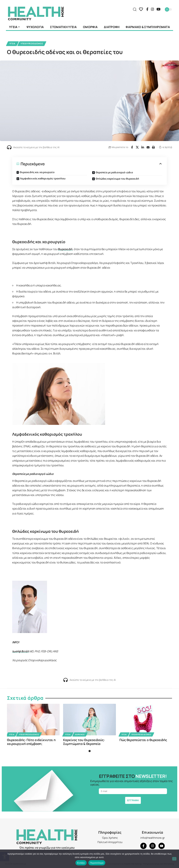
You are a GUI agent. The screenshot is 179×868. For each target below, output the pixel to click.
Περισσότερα (97, 863)
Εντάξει (81, 863)
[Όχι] (174, 859)
